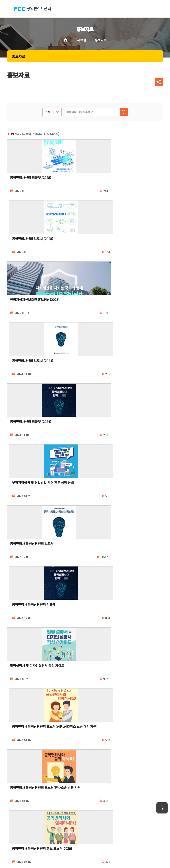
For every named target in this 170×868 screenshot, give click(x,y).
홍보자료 (19, 56)
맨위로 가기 (162, 808)
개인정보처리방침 (19, 801)
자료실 (81, 40)
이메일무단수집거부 (53, 801)
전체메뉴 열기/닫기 (158, 9)
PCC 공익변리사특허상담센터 (32, 9)
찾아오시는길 (85, 801)
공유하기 (159, 82)
